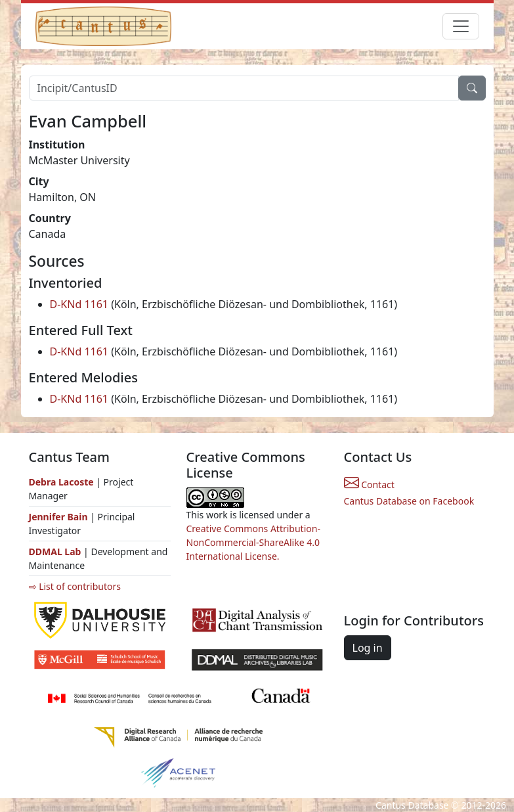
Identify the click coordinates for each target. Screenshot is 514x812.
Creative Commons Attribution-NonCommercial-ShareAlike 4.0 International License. (253, 542)
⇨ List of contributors (75, 586)
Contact (369, 485)
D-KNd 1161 (79, 304)
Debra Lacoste (61, 482)
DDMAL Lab (55, 552)
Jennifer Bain (60, 517)
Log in (368, 648)
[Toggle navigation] (461, 26)
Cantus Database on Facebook (409, 501)
